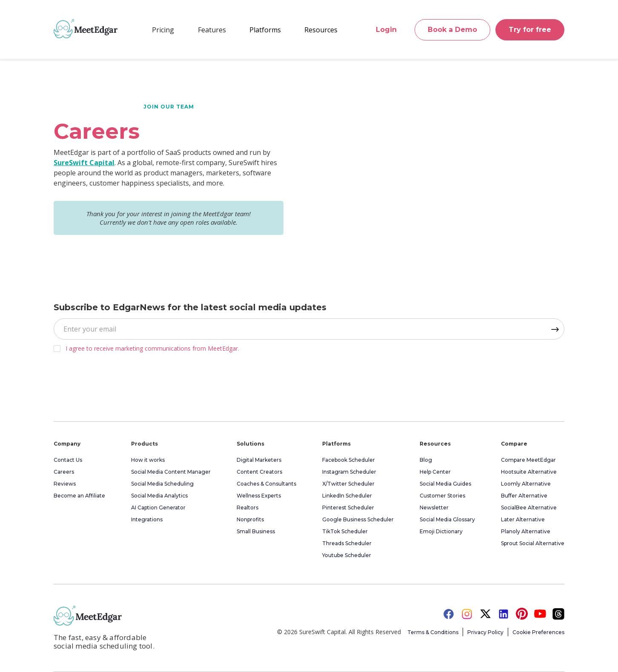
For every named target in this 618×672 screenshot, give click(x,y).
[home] (86, 29)
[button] (212, 30)
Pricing (163, 30)
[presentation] (118, 384)
